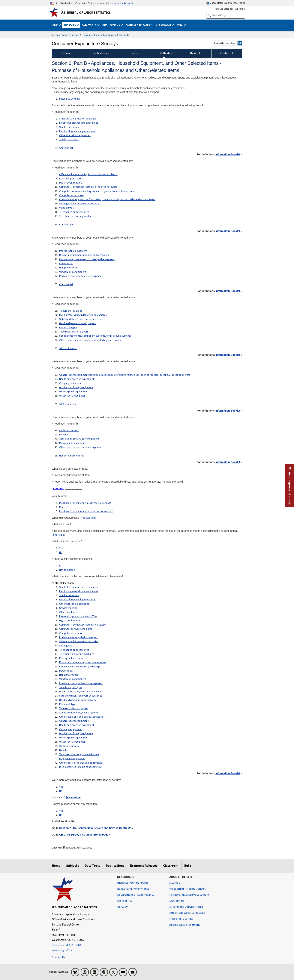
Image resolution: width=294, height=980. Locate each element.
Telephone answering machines (77, 216)
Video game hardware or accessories (80, 203)
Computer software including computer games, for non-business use (97, 191)
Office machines (68, 612)
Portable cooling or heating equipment (81, 276)
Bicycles (64, 434)
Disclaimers (177, 901)
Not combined (67, 570)
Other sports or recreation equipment (80, 447)
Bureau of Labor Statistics (65, 35)
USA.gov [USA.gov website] (122, 907)
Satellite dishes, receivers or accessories (82, 319)
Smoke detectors (69, 127)
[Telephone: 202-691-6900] (82, 945)
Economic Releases (144, 866)
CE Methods (163, 53)
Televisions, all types (71, 311)
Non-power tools (69, 267)
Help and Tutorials (181, 919)
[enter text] (58, 488)
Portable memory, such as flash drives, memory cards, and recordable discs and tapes (107, 199)
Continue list (66, 148)
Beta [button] (180, 25)
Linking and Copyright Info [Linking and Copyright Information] (186, 907)
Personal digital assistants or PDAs (78, 616)
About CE (195, 53)
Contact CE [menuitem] (227, 53)
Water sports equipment (73, 396)
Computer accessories (72, 195)
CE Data (131, 53)
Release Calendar (224, 9)
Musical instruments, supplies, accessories (83, 662)
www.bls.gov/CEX (62, 950)
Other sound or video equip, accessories (82, 717)
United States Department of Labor (225, 3)
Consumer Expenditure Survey (99, 35)
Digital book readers (71, 183)
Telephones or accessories (74, 212)
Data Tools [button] (89, 25)
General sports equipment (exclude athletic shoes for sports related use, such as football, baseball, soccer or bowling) (125, 375)
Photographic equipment (73, 251)
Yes (61, 548)
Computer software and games (76, 629)
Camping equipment (70, 383)
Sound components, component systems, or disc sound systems (95, 336)
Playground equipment (72, 443)
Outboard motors (69, 430)
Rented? (64, 507)
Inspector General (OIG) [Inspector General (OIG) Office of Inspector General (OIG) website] (133, 883)
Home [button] (54, 25)
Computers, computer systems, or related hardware (88, 187)
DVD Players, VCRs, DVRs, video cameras (81, 691)
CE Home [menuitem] (66, 53)
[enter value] (59, 535)
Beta (188, 866)
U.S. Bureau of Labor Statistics (86, 13)
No (61, 552)
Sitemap (175, 883)
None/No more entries (72, 456)
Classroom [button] (164, 25)
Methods (124, 35)
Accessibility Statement (185, 925)
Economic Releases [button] (138, 25)
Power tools (66, 263)
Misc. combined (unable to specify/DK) (80, 767)
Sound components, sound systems (79, 713)
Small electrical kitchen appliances (78, 119)
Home (56, 866)
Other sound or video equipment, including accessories (90, 340)
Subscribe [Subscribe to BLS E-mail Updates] (240, 9)
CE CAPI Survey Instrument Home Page (84, 835)
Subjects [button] (70, 25)
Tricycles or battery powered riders (79, 439)
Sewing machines (69, 139)
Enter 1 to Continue (70, 99)
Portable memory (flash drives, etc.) (79, 637)
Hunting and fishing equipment (76, 387)
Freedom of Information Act (187, 889)
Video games (66, 208)
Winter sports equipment (73, 391)
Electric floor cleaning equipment (78, 131)
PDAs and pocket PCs (71, 178)
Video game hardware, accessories (79, 641)
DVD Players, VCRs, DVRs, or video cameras (83, 315)
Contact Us (59, 957)
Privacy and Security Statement (189, 895)
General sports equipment (74, 721)
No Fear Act (125, 901)
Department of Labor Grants (136, 895)
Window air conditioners (73, 272)
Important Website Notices (187, 913)
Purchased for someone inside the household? (85, 503)
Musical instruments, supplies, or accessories (84, 255)
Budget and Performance (133, 889)
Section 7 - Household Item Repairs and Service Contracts (95, 828)
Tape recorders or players (74, 332)
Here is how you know (119, 3)
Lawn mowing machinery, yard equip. (80, 666)
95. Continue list (68, 348)
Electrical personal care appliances (79, 123)
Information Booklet (228, 154)
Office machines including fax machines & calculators (88, 174)
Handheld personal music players (78, 323)
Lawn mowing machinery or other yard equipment (87, 259)
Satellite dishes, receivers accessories (81, 696)
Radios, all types (68, 327)
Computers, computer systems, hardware (82, 625)
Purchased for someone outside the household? (86, 511)
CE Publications (98, 53)
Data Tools (92, 866)
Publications (115, 866)
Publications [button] (111, 25)
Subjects (73, 866)
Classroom (171, 866)
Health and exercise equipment (77, 379)
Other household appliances (75, 135)
